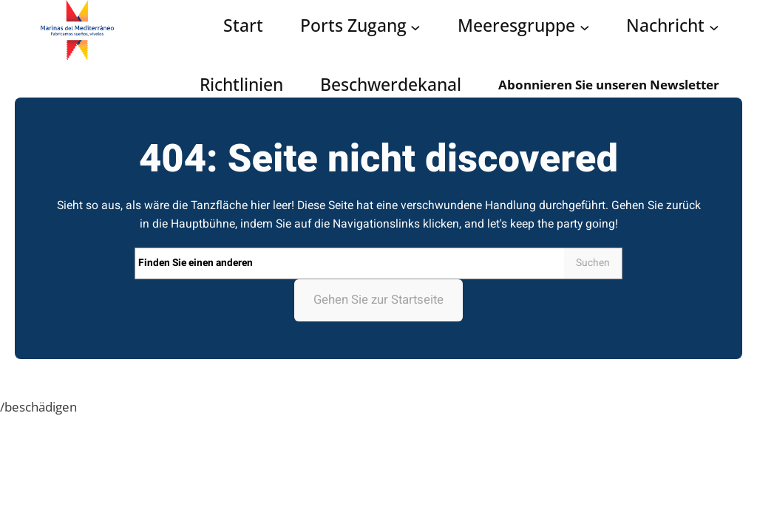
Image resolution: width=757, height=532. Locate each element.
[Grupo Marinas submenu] (585, 27)
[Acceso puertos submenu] (415, 27)
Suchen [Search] (593, 263)
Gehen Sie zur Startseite (378, 300)
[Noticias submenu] (714, 27)
